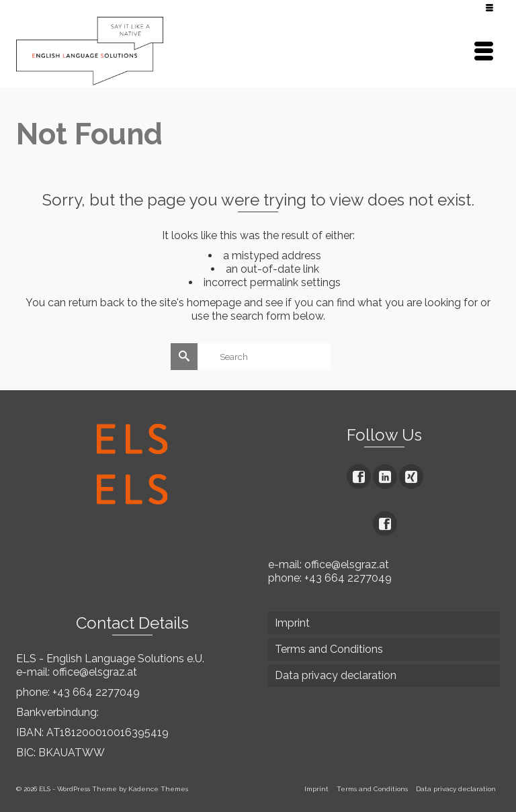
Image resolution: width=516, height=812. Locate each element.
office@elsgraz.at (95, 672)
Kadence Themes (158, 789)
